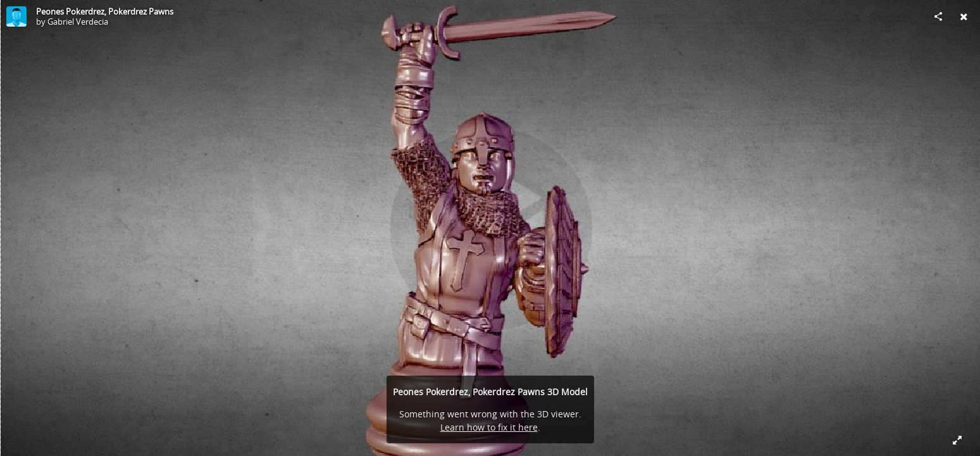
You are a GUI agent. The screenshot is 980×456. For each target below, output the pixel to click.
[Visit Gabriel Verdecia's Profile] (16, 16)
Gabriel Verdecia (78, 22)
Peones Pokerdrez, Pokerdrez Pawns (105, 11)
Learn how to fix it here (489, 427)
